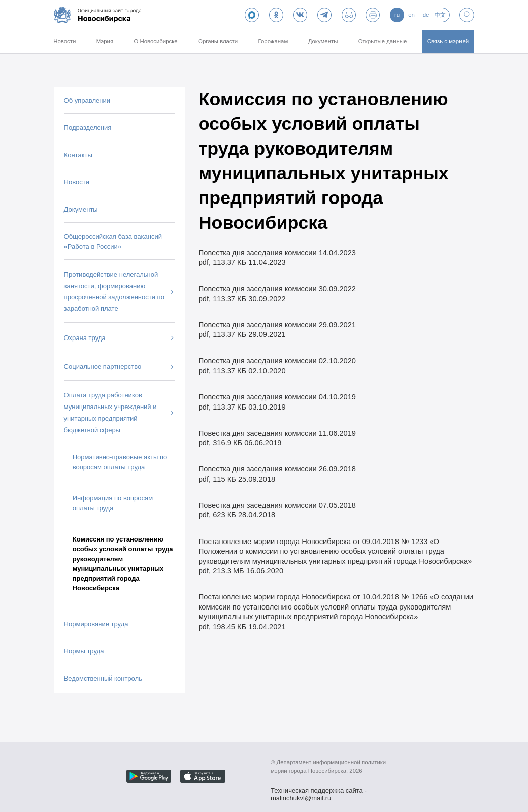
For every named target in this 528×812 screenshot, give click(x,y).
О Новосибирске (155, 41)
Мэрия (105, 41)
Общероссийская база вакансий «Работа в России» (113, 242)
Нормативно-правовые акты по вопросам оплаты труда (120, 462)
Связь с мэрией (448, 41)
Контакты (78, 155)
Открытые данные (383, 41)
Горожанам (273, 41)
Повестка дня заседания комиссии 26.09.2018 (277, 469)
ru (397, 15)
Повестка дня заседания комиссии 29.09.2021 (277, 325)
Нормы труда (84, 651)
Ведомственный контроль (103, 678)
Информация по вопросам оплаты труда (113, 503)
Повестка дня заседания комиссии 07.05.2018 (277, 505)
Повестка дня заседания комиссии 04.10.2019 (277, 397)
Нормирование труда (96, 624)
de (426, 15)
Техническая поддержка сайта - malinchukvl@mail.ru (319, 791)
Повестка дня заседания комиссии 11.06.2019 (277, 433)
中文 (440, 15)
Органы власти (218, 41)
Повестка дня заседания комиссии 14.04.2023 (277, 253)
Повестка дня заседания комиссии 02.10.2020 (277, 361)
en (411, 15)
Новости (64, 41)
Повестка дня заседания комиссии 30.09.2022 (277, 289)
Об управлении (87, 100)
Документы (323, 41)
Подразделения (88, 128)
